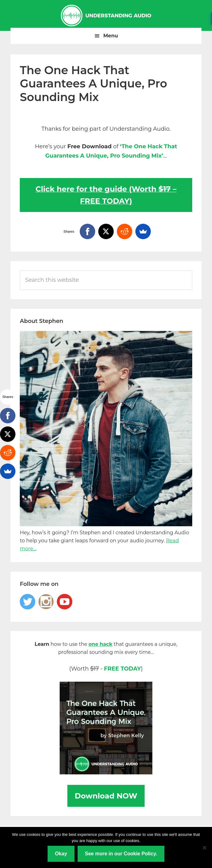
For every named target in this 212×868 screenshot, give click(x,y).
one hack (100, 644)
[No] (204, 848)
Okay (61, 854)
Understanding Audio (106, 15)
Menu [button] (110, 36)
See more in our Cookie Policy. (121, 854)
